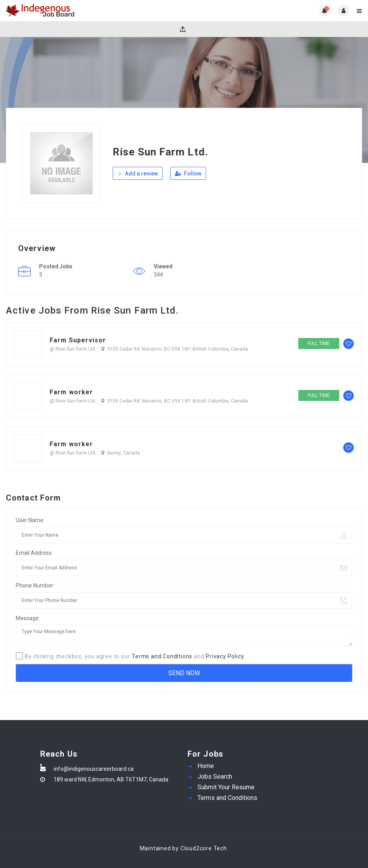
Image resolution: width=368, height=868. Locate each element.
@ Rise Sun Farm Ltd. (73, 349)
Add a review (138, 174)
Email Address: (34, 553)
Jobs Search (215, 777)
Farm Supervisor (78, 340)
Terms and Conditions (162, 656)
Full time (319, 344)
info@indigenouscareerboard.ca (94, 769)
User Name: (30, 520)
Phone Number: (35, 585)
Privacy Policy (225, 656)
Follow (188, 174)
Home (206, 766)
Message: (28, 618)
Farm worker (71, 392)
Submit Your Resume (226, 787)
